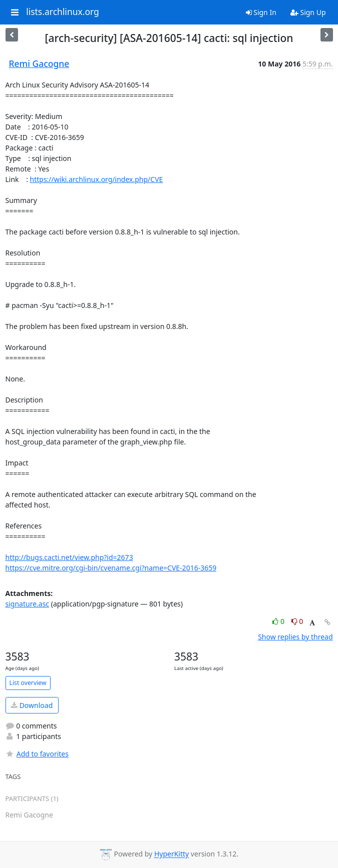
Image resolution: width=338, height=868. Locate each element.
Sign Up (308, 12)
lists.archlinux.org (63, 12)
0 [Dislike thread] (297, 621)
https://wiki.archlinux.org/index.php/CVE (97, 179)
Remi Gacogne (39, 63)
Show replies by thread (295, 637)
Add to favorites (37, 754)
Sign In (261, 12)
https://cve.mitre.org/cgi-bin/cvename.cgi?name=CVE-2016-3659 (111, 568)
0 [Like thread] (279, 621)
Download (32, 705)
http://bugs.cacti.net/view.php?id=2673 (69, 557)
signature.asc (28, 604)
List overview (28, 683)
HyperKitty (172, 854)
